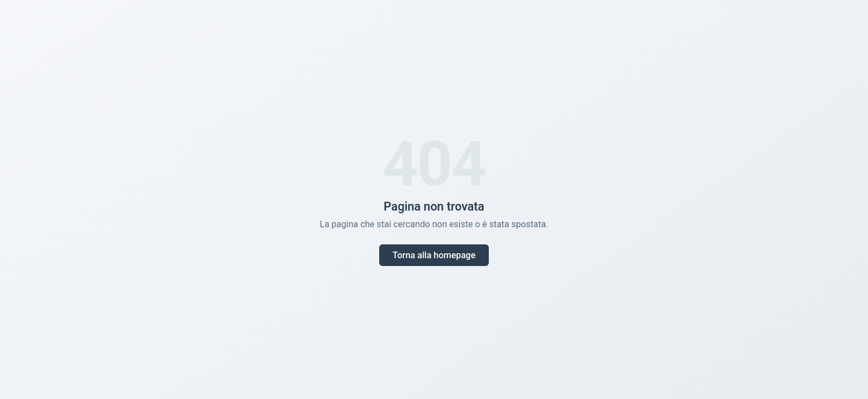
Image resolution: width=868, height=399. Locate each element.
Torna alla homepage (434, 255)
